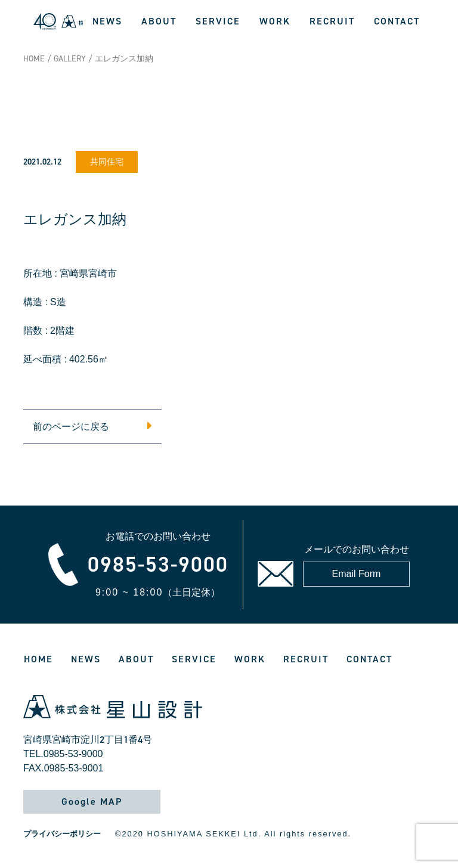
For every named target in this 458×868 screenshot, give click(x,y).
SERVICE (218, 21)
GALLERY (70, 59)
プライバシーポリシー (62, 834)
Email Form (357, 574)
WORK (275, 21)
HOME (34, 59)
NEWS (107, 21)
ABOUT (159, 21)
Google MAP (92, 802)
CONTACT (397, 21)
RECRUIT (332, 21)
